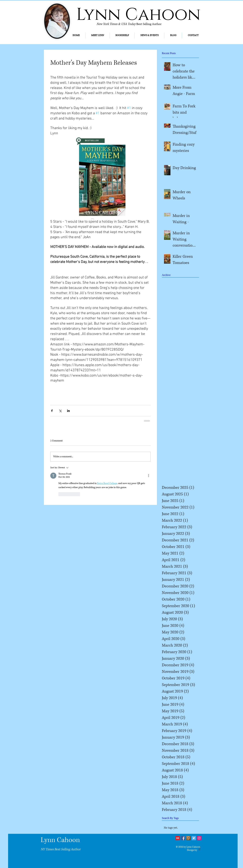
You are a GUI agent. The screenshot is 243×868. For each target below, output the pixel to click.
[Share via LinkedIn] (68, 411)
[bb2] (178, 838)
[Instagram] (199, 838)
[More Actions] (148, 476)
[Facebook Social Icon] (183, 838)
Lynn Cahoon (60, 840)
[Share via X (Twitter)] (60, 411)
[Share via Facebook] (52, 411)
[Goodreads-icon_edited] (188, 838)
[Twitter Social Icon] (194, 838)
